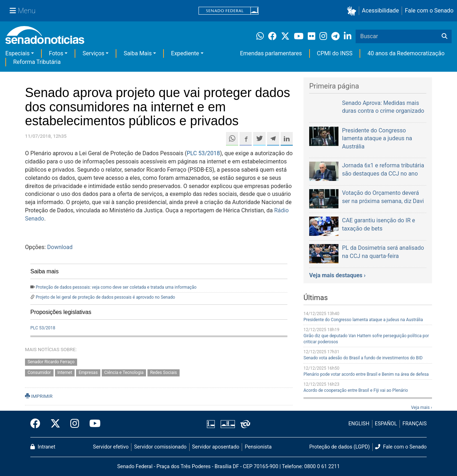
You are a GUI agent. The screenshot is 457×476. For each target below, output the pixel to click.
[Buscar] (445, 36)
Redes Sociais (163, 373)
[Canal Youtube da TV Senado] (92, 424)
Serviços (93, 53)
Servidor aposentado (216, 447)
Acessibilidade (381, 11)
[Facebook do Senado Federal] (38, 424)
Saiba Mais (138, 53)
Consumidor (39, 373)
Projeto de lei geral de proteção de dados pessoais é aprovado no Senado (105, 297)
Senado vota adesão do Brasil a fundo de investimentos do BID (363, 358)
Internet (65, 373)
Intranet (43, 447)
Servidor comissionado (160, 447)
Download (60, 247)
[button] (353, 11)
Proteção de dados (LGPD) (340, 447)
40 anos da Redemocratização (406, 53)
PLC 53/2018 (203, 153)
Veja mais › (421, 407)
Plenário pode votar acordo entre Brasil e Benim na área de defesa (366, 374)
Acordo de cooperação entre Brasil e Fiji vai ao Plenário (356, 390)
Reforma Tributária (37, 62)
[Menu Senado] (22, 11)
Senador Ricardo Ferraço (51, 362)
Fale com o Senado (429, 11)
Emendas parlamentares (271, 53)
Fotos (56, 53)
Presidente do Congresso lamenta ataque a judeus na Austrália (363, 320)
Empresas (88, 373)
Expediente (185, 53)
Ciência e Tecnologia (124, 373)
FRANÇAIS (415, 424)
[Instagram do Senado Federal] (75, 424)
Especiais (17, 53)
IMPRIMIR (39, 396)
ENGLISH (359, 424)
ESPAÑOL (386, 424)
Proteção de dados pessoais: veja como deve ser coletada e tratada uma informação (116, 287)
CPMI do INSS (335, 53)
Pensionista (258, 447)
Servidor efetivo (111, 447)
